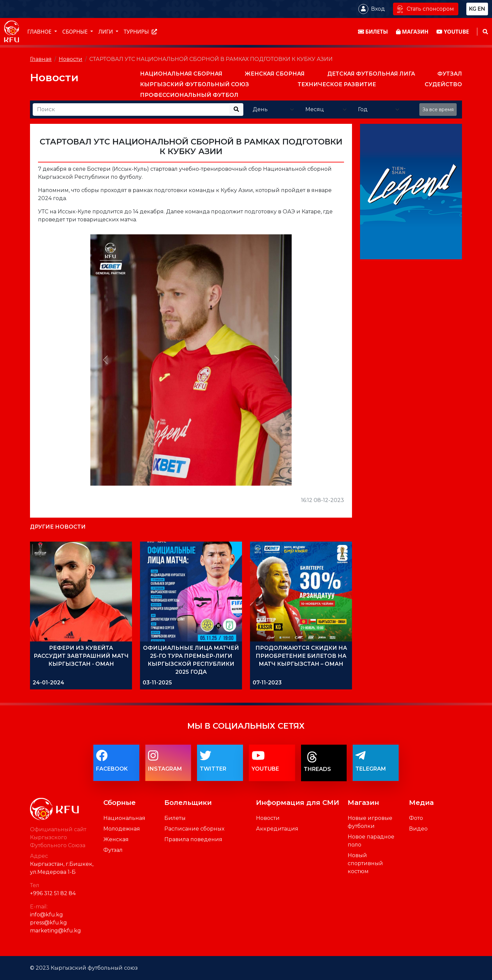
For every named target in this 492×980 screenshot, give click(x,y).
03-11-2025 (157, 683)
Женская (116, 839)
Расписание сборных (194, 829)
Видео (418, 829)
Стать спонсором (426, 9)
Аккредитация (277, 829)
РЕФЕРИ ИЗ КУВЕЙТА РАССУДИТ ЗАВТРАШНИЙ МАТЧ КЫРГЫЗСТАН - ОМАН (81, 656)
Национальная (124, 818)
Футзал (113, 850)
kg (473, 9)
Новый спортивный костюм (365, 863)
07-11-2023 (267, 683)
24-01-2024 (48, 683)
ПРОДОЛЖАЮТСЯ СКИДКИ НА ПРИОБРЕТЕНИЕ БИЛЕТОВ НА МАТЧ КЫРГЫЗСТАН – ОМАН (301, 656)
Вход (378, 9)
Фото (416, 818)
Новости (70, 59)
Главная (41, 59)
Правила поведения (193, 839)
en (481, 9)
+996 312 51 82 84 (53, 893)
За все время (438, 110)
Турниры (140, 32)
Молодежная (122, 829)
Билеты (175, 818)
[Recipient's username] (131, 110)
